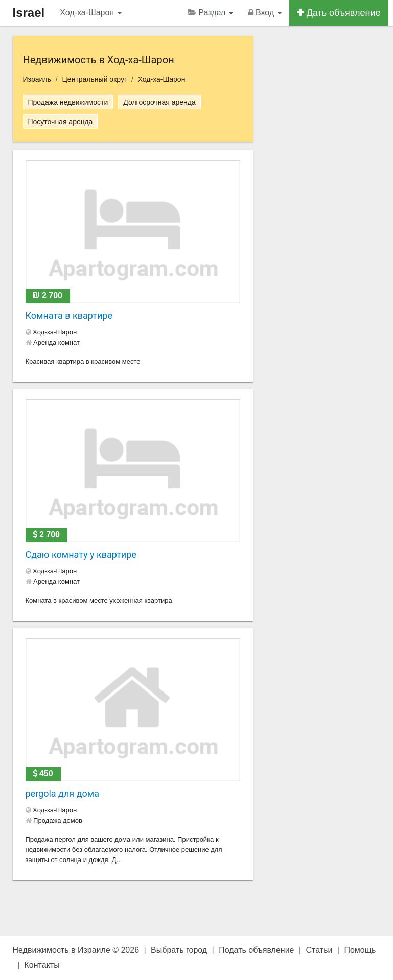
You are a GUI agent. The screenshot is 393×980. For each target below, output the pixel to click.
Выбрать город (179, 950)
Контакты (42, 965)
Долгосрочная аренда (159, 102)
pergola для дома (62, 793)
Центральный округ (95, 79)
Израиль (37, 79)
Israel (29, 13)
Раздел (210, 13)
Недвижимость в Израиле (62, 950)
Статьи (319, 950)
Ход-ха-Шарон (90, 13)
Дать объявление (339, 13)
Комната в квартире (69, 315)
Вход (265, 13)
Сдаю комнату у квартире (81, 554)
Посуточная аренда (61, 122)
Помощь (360, 950)
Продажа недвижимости (68, 102)
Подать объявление (256, 950)
